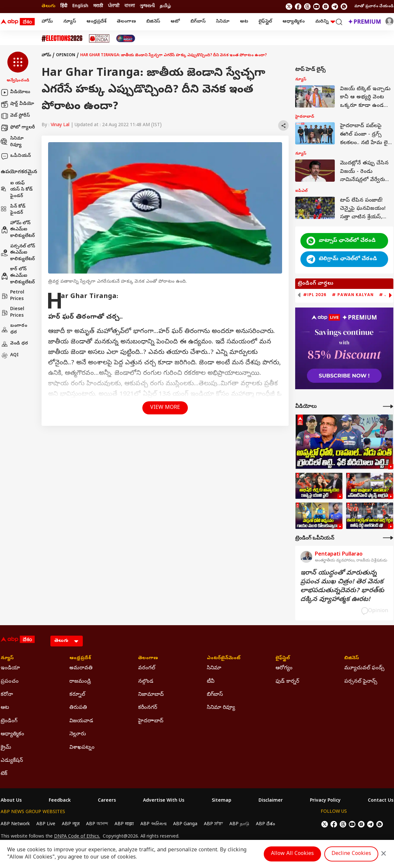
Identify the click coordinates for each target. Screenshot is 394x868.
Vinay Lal (60, 125)
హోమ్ (47, 22)
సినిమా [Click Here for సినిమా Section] (214, 668)
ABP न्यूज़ (71, 824)
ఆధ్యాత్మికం (294, 22)
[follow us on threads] (307, 7)
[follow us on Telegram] (335, 7)
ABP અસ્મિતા (153, 824)
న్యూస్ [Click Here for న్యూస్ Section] (7, 659)
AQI (10, 356)
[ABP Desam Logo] (18, 22)
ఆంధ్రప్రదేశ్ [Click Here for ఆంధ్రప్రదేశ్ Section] (80, 659)
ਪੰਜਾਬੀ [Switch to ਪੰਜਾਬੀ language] (114, 6)
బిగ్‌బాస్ (198, 22)
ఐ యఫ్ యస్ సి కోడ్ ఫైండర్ (17, 190)
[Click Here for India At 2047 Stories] (126, 38)
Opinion (66, 56)
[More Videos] (388, 406)
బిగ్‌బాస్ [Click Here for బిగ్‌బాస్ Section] (215, 695)
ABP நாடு (239, 824)
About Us (11, 801)
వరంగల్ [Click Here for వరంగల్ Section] (147, 668)
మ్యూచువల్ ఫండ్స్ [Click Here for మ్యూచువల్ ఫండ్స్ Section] (364, 668)
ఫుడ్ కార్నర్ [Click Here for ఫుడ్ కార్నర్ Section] (287, 682)
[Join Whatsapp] (344, 7)
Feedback (60, 801)
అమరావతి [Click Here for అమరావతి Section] (81, 668)
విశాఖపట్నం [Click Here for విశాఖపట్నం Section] (82, 748)
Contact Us (381, 801)
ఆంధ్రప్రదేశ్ (96, 22)
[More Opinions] (388, 538)
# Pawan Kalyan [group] (353, 295)
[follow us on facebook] (298, 7)
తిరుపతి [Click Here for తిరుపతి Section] (78, 708)
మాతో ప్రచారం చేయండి (374, 7)
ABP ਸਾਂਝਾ (213, 824)
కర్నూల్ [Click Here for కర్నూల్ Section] (77, 695)
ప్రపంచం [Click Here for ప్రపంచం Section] (10, 682)
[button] (18, 68)
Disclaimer (271, 801)
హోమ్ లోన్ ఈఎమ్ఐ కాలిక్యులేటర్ (18, 230)
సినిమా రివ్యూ (12, 142)
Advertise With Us (164, 801)
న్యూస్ (70, 22)
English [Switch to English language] (80, 6)
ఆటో (175, 22)
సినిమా (223, 22)
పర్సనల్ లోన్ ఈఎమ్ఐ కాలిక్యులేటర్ (18, 253)
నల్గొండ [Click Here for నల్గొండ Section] (146, 682)
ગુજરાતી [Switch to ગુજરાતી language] (147, 6)
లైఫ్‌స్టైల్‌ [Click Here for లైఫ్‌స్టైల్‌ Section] (283, 659)
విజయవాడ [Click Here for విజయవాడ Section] (81, 721)
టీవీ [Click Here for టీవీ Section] (211, 682)
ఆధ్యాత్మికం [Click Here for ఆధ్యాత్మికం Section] (12, 734)
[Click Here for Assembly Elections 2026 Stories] (62, 38)
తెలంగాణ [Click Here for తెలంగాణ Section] (148, 659)
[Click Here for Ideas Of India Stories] (99, 38)
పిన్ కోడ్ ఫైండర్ (13, 210)
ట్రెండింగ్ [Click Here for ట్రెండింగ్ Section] (9, 721)
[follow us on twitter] (289, 7)
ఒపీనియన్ (16, 156)
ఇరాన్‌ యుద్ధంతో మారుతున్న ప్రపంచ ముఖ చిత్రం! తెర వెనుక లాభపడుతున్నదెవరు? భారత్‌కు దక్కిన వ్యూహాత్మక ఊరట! (342, 587)
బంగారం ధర (14, 329)
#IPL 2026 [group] (315, 295)
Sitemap (222, 801)
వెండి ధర (14, 344)
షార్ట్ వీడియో (17, 104)
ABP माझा (124, 824)
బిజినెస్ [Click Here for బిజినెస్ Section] (352, 659)
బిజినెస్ (153, 22)
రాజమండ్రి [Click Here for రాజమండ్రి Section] (80, 682)
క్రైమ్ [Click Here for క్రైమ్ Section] (6, 748)
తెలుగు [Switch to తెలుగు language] (48, 6)
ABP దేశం (266, 824)
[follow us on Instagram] (326, 7)
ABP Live (46, 824)
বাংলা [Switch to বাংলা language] (130, 6)
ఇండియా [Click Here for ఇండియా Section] (10, 668)
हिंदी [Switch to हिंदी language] (64, 6)
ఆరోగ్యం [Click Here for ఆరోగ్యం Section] (284, 668)
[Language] (67, 641)
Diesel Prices (12, 313)
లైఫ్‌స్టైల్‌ (265, 22)
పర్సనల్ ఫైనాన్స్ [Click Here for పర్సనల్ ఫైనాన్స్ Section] (361, 682)
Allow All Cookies (292, 854)
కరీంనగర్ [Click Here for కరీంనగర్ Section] (148, 708)
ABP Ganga (185, 824)
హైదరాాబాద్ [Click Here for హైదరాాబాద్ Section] (151, 721)
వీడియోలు (15, 92)
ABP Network (15, 824)
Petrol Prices (12, 296)
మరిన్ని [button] (325, 22)
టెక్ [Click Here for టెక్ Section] (4, 774)
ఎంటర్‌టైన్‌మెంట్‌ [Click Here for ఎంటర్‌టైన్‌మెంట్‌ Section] (224, 659)
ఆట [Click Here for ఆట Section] (5, 708)
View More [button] (165, 408)
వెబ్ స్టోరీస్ (15, 116)
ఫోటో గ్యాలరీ (18, 128)
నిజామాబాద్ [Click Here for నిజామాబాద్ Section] (151, 695)
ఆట (244, 22)
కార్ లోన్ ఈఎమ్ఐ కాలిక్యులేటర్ (18, 276)
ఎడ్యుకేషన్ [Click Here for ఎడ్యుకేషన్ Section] (12, 761)
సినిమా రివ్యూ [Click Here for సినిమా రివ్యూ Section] (221, 708)
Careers (107, 801)
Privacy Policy (325, 801)
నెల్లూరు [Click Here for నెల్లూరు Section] (78, 734)
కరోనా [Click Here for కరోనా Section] (7, 695)
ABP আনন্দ (97, 824)
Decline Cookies (351, 854)
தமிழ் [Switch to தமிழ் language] (165, 6)
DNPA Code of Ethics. (77, 837)
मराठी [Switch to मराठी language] (98, 6)
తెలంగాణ (126, 22)
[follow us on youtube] (316, 7)
